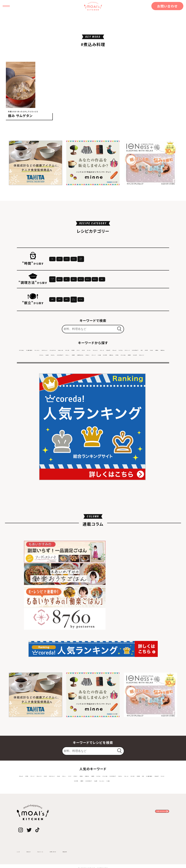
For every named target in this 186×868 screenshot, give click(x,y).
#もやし (61, 388)
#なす (152, 384)
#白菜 (50, 388)
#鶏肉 (105, 388)
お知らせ (37, 851)
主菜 (85, 327)
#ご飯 (160, 388)
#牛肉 (142, 384)
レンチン (61, 291)
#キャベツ (129, 393)
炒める (85, 291)
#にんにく (36, 384)
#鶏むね (26, 388)
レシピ (21, 851)
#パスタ (88, 384)
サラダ (157, 327)
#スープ (148, 388)
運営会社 (102, 851)
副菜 (109, 327)
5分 (61, 267)
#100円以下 (120, 384)
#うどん (39, 388)
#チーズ (50, 384)
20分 (133, 267)
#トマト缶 (91, 393)
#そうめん (27, 379)
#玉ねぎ (63, 384)
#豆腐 (139, 379)
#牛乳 (78, 393)
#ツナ (149, 379)
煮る (133, 291)
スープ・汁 (133, 327)
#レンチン (62, 379)
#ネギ (159, 379)
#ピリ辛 (128, 379)
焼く (109, 291)
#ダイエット (78, 379)
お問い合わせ (167, 6)
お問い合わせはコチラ (145, 813)
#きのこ (136, 388)
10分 (85, 267)
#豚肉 (103, 393)
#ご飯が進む (45, 379)
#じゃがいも (96, 379)
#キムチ (76, 384)
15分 (109, 267)
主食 (61, 327)
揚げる (85, 302)
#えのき (115, 393)
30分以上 (157, 267)
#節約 (162, 384)
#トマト (22, 384)
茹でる (157, 291)
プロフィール (57, 851)
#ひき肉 (53, 393)
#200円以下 (77, 388)
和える (61, 302)
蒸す (109, 302)
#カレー (93, 388)
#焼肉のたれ (120, 388)
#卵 (133, 384)
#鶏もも (67, 393)
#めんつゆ (113, 379)
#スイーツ (103, 384)
